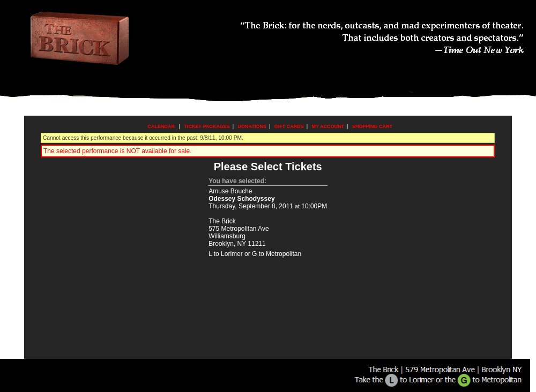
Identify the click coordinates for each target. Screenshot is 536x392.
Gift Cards (289, 126)
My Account (327, 126)
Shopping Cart (372, 126)
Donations (252, 126)
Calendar (162, 126)
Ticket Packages (207, 126)
